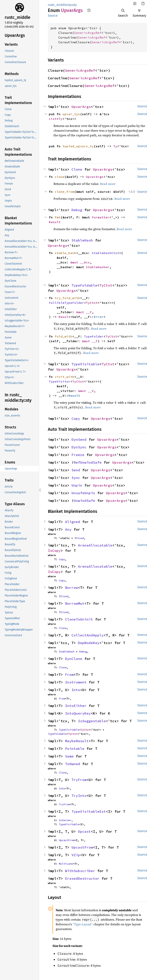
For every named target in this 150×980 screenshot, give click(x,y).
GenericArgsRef (88, 33)
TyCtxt (106, 285)
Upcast (84, 831)
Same (69, 756)
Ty (61, 119)
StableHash (82, 240)
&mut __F (84, 312)
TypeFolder (94, 336)
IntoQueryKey (78, 713)
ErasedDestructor (82, 878)
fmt (58, 217)
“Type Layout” (83, 924)
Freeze (78, 455)
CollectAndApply (88, 635)
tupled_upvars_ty (78, 146)
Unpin (77, 485)
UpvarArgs (81, 107)
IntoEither (76, 706)
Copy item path (89, 10)
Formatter (101, 217)
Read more (108, 184)
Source (53, 16)
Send (76, 470)
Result (55, 222)
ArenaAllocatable (95, 545)
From (69, 675)
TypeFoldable (84, 285)
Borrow (71, 588)
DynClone (74, 659)
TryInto (79, 796)
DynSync (79, 447)
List (53, 119)
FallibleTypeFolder (66, 303)
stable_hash (65, 253)
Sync (76, 478)
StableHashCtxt (105, 253)
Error (99, 317)
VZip (76, 855)
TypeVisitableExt (89, 811)
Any (68, 529)
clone (60, 177)
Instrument (76, 682)
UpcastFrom (67, 840)
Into (76, 690)
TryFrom (79, 780)
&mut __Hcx (80, 262)
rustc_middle (57, 5)
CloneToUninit (79, 619)
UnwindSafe (84, 501)
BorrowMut (75, 603)
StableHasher (98, 267)
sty (75, 5)
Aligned (73, 522)
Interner (65, 820)
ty (70, 5)
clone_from (64, 192)
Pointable (75, 749)
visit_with (64, 377)
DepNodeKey (89, 643)
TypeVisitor (60, 381)
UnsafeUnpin (83, 493)
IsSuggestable (92, 721)
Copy (76, 419)
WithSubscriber (80, 871)
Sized (80, 538)
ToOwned (73, 764)
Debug (77, 210)
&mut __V (86, 391)
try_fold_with (67, 298)
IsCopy (54, 551)
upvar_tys (71, 114)
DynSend (79, 439)
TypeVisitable (85, 364)
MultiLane (66, 864)
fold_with (63, 336)
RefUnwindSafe (88, 462)
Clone (77, 169)
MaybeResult (77, 741)
